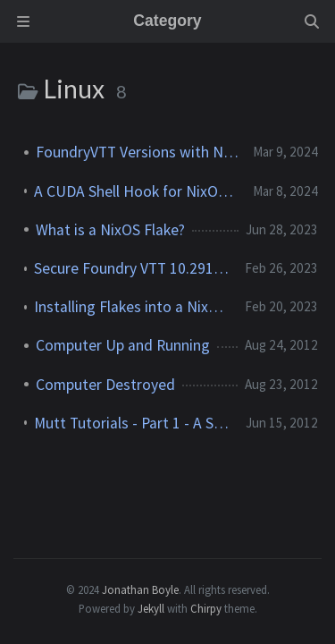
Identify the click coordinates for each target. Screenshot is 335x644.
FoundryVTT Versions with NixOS (137, 152)
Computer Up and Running (123, 345)
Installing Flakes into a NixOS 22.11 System (132, 307)
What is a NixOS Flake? (110, 230)
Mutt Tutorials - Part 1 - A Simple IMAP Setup (133, 423)
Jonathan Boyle (140, 589)
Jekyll (151, 608)
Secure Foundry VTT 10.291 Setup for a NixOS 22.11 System (132, 268)
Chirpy (206, 608)
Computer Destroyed (105, 385)
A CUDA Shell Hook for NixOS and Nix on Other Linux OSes (136, 191)
